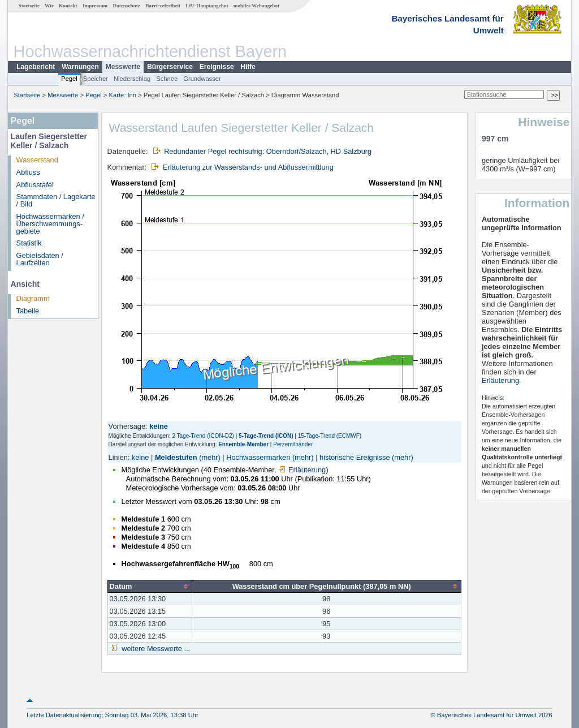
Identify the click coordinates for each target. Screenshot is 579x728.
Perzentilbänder (293, 444)
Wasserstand (37, 160)
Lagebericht (36, 67)
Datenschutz (126, 6)
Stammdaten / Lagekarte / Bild (56, 200)
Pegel (69, 79)
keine (141, 457)
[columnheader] (150, 587)
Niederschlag (132, 79)
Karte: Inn (123, 95)
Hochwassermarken (258, 457)
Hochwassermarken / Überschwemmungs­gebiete (50, 224)
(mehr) (210, 457)
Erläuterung (302, 470)
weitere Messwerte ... (155, 649)
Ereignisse (217, 67)
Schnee (167, 79)
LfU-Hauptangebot (207, 6)
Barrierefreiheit (163, 6)
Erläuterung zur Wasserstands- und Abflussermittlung (248, 167)
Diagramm (33, 298)
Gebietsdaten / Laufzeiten (40, 259)
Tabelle (28, 311)
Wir (49, 6)
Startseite (29, 6)
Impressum (95, 6)
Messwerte (123, 67)
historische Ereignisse (355, 457)
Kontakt (68, 6)
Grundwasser (202, 79)
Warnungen (80, 67)
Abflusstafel (35, 185)
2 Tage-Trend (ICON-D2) (203, 436)
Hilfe (248, 67)
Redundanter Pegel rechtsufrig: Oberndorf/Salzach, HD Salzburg (268, 151)
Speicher (96, 79)
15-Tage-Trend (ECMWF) (330, 436)
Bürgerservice (170, 67)
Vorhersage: (129, 426)
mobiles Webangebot (256, 6)
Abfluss (28, 172)
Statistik (29, 243)
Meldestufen (176, 457)
